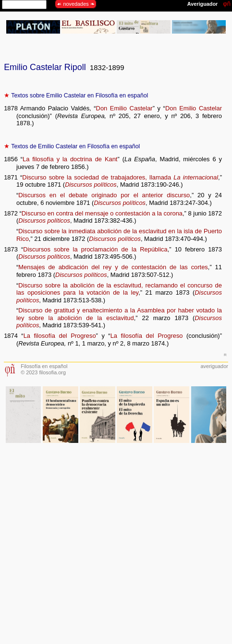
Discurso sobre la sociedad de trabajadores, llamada (120, 177)
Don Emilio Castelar (124, 108)
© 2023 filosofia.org (43, 372)
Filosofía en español (44, 366)
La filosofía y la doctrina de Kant (70, 159)
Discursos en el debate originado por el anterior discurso (104, 195)
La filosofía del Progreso (60, 336)
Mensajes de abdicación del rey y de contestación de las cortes (113, 267)
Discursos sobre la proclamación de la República (95, 249)
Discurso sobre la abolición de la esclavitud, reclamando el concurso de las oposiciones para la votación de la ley (119, 289)
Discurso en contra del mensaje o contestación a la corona (102, 213)
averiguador (214, 366)
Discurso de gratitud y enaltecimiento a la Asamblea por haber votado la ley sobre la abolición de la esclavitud (119, 314)
